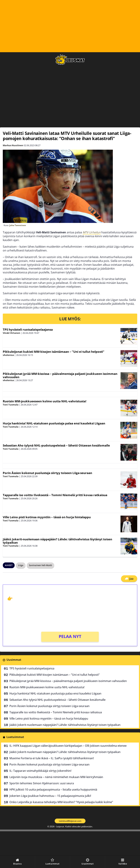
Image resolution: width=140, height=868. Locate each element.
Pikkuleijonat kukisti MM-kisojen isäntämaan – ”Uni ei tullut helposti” (54, 352)
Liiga (21, 565)
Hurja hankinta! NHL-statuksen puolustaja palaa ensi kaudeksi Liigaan (54, 423)
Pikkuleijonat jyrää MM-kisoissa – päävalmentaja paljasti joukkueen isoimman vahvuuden (60, 375)
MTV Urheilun (92, 232)
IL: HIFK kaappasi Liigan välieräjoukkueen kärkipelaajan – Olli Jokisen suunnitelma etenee (68, 746)
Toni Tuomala (11, 405)
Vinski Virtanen (11, 333)
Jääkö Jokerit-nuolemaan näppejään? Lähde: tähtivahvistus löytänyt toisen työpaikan (57, 541)
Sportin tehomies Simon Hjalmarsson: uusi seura (42, 783)
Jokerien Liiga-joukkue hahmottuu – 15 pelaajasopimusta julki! (50, 796)
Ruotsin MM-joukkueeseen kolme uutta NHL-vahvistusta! (45, 401)
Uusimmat (14, 660)
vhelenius (8, 355)
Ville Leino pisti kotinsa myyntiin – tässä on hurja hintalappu (47, 517)
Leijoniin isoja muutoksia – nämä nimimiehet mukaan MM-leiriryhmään (56, 777)
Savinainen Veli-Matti (40, 565)
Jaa (129, 579)
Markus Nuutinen (13, 145)
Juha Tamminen (18, 225)
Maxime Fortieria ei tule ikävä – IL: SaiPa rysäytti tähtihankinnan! (52, 758)
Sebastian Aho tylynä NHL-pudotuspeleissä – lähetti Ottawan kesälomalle (56, 445)
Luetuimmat (15, 737)
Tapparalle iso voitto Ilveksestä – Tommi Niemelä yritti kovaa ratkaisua (55, 495)
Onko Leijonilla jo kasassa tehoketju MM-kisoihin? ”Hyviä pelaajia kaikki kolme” (61, 802)
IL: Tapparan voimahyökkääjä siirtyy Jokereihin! (40, 771)
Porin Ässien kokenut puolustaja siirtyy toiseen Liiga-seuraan (47, 473)
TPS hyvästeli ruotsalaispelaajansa (28, 330)
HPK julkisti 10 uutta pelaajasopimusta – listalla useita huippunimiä (53, 790)
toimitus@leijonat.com (70, 821)
